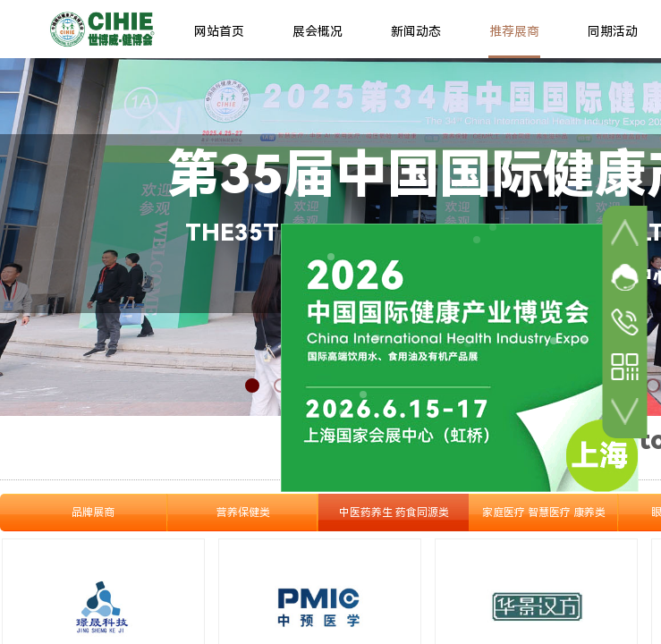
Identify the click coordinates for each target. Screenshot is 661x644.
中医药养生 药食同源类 (394, 513)
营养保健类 (243, 513)
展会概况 (318, 31)
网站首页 (219, 31)
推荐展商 (514, 31)
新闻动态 (416, 31)
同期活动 (613, 31)
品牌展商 (93, 513)
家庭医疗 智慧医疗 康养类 (544, 513)
